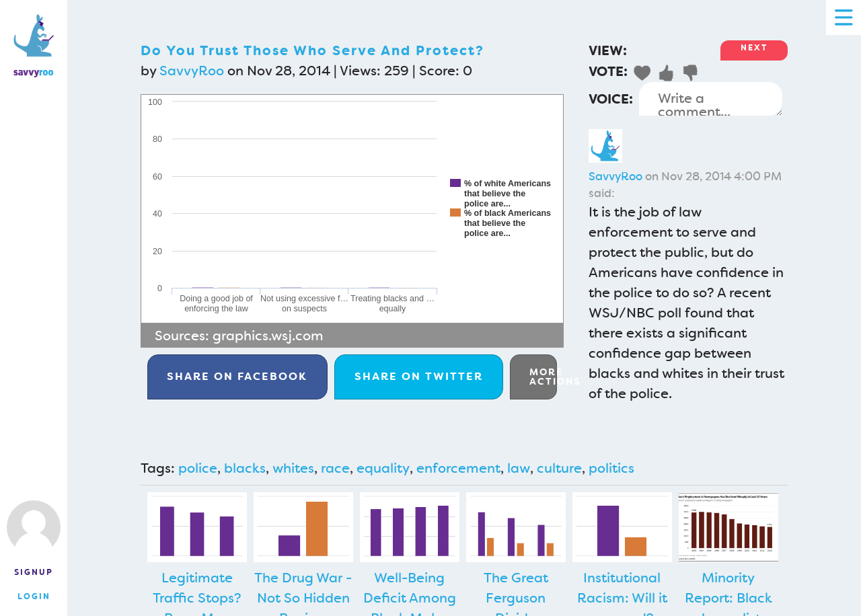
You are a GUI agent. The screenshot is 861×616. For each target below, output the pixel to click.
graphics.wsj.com (268, 336)
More (543, 377)
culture (559, 468)
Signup (34, 572)
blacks (245, 468)
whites (293, 468)
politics (611, 468)
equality (383, 468)
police (198, 468)
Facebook (237, 376)
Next (754, 48)
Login (34, 596)
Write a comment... (711, 99)
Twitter (419, 376)
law (519, 468)
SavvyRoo (192, 71)
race (335, 468)
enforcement (458, 468)
